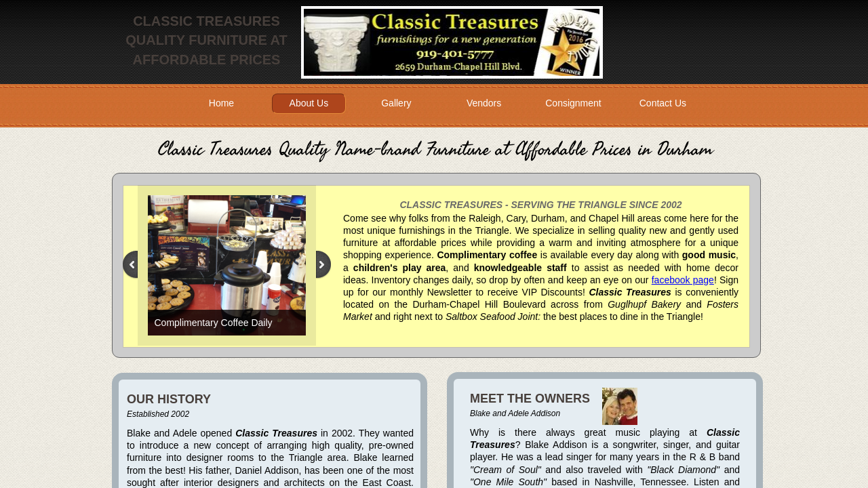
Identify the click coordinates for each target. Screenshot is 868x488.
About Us (309, 103)
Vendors (484, 103)
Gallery (396, 103)
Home (221, 103)
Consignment (573, 103)
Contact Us (663, 103)
